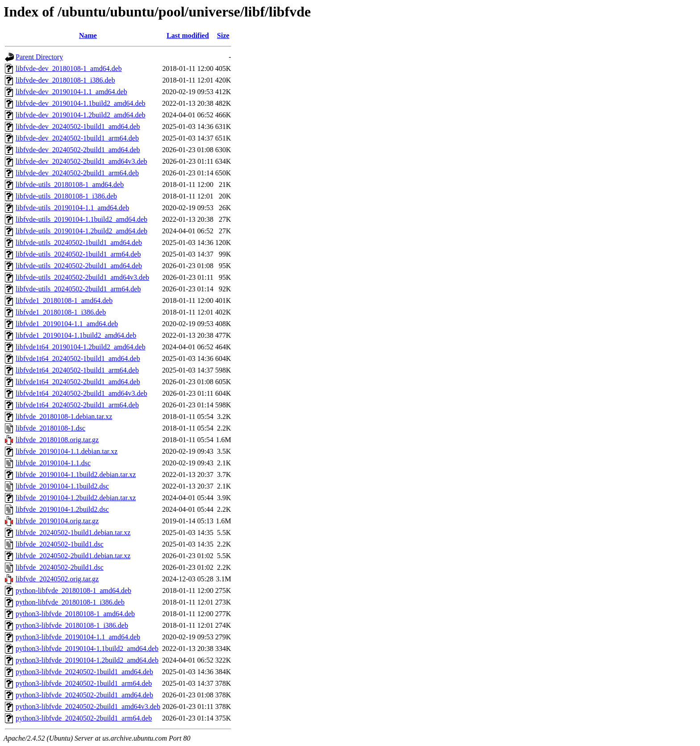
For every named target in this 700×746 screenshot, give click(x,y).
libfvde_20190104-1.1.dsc (53, 463)
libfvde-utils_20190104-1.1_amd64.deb (72, 208)
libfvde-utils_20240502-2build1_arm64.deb (78, 289)
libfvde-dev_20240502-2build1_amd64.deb (78, 150)
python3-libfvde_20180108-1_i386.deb (72, 625)
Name (88, 35)
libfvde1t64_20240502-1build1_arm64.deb (77, 370)
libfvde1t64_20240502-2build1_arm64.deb (77, 405)
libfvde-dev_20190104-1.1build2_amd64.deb (81, 103)
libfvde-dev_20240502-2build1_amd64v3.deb (81, 161)
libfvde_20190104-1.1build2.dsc (62, 486)
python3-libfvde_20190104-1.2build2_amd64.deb (87, 660)
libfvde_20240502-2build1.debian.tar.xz (73, 556)
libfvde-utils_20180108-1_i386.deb (66, 196)
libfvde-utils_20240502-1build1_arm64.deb (78, 254)
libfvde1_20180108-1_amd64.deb (64, 300)
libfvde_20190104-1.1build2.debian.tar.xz (76, 475)
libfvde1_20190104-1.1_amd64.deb (67, 324)
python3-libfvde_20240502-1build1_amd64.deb (84, 672)
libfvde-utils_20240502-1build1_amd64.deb (79, 242)
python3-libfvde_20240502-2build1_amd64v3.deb (88, 707)
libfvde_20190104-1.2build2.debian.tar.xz (76, 498)
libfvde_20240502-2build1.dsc (60, 567)
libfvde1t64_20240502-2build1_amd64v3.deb (81, 393)
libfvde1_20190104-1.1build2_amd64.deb (76, 335)
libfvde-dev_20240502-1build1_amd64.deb (78, 126)
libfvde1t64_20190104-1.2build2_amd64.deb (81, 347)
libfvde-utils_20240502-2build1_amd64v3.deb (82, 277)
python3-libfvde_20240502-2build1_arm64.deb (84, 718)
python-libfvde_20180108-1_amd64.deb (73, 591)
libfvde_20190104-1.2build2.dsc (62, 509)
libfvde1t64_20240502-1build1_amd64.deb (78, 358)
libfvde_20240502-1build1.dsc (60, 544)
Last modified (188, 35)
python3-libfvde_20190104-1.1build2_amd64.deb (87, 649)
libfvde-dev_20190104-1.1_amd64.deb (71, 92)
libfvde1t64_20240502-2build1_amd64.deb (78, 382)
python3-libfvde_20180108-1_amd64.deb (75, 614)
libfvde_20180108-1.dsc (50, 428)
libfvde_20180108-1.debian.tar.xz (64, 417)
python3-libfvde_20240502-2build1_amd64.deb (84, 695)
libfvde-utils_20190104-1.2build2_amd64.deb (81, 231)
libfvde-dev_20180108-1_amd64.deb (69, 68)
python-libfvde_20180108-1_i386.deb (70, 602)
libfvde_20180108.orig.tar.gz (57, 440)
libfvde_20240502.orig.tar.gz (57, 579)
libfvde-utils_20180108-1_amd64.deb (70, 184)
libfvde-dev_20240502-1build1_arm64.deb (77, 138)
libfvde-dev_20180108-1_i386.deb (65, 80)
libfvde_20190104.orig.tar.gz (57, 521)
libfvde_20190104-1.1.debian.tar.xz (67, 451)
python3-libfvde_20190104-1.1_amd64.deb (78, 637)
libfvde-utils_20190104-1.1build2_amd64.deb (81, 219)
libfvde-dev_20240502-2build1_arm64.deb (77, 173)
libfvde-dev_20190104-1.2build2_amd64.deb (81, 115)
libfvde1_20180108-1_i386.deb (61, 312)
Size (223, 35)
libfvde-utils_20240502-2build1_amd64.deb (79, 266)
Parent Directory (39, 57)
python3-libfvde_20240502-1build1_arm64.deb (84, 683)
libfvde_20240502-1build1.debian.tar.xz (73, 533)
